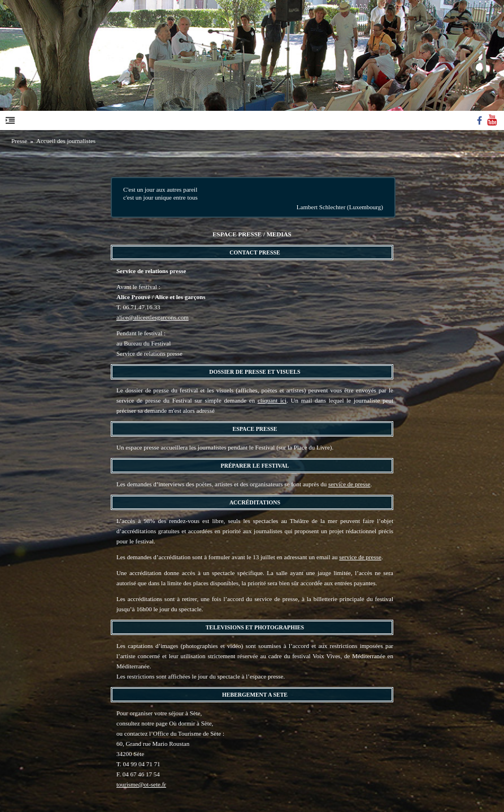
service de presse (349, 484)
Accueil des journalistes (66, 141)
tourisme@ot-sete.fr (141, 784)
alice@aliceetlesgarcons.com (153, 317)
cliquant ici (272, 400)
